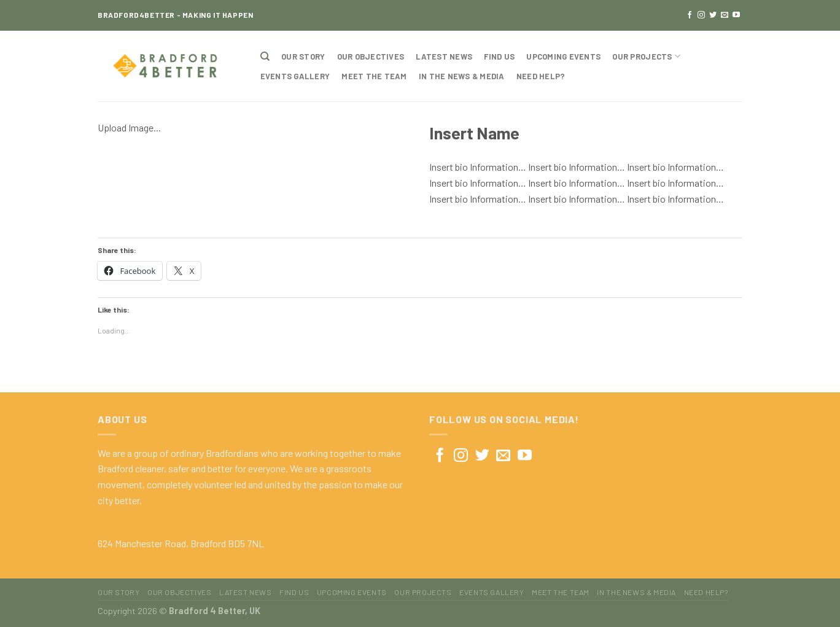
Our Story (303, 56)
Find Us (499, 56)
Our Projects (646, 56)
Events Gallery (295, 76)
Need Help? (541, 76)
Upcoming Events (563, 56)
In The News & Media (462, 76)
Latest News (444, 56)
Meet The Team (374, 76)
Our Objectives (371, 56)
